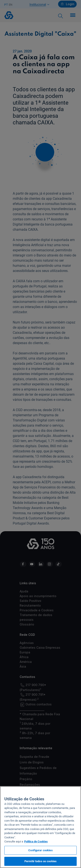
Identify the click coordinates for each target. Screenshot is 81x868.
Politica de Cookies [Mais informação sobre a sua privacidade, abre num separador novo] (36, 841)
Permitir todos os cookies (40, 861)
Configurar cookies (40, 850)
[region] (40, 827)
